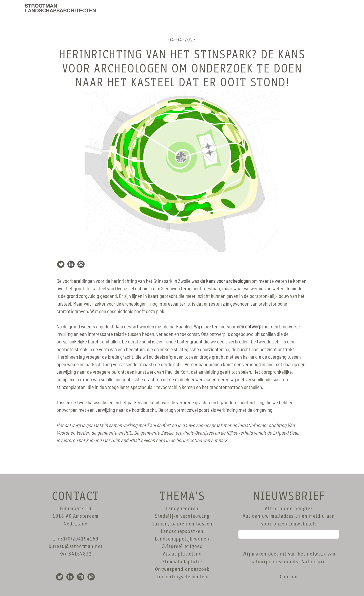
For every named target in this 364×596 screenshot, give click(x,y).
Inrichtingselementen (182, 577)
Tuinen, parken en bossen (182, 524)
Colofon (289, 577)
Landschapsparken (182, 531)
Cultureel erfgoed (182, 546)
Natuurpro (314, 562)
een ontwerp (249, 327)
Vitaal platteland (182, 554)
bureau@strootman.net (75, 546)
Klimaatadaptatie (182, 562)
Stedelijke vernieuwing (182, 516)
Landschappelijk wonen (182, 539)
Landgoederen (182, 509)
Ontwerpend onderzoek (182, 569)
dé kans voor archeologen (225, 281)
